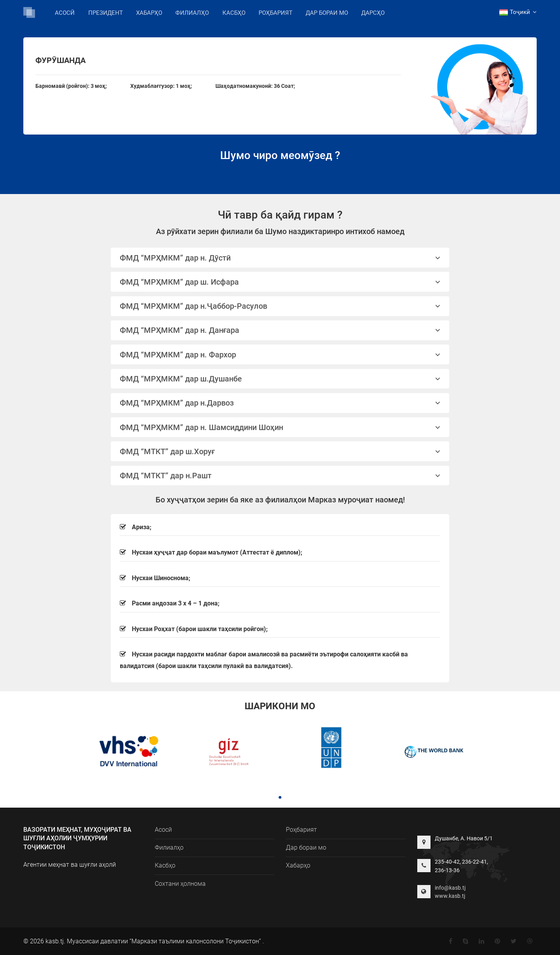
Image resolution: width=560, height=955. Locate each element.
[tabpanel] (126, 752)
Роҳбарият (276, 13)
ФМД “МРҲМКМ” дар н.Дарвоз (280, 403)
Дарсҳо (373, 13)
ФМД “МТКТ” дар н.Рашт (280, 476)
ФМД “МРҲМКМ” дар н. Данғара (280, 330)
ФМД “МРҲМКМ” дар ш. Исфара (280, 282)
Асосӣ (65, 13)
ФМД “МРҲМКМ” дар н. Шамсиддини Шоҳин (280, 427)
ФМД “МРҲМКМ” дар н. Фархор (280, 355)
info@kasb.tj (450, 888)
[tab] (280, 258)
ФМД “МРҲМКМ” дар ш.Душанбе (280, 379)
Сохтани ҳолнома (180, 884)
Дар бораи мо (327, 13)
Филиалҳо (192, 12)
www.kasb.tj (450, 896)
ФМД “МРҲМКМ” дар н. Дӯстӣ (280, 258)
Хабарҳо (149, 13)
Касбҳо (234, 13)
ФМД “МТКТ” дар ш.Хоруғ (280, 451)
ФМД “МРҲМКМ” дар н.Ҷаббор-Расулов (280, 306)
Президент (106, 13)
